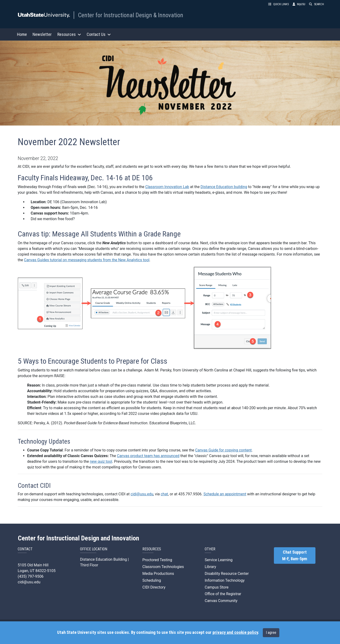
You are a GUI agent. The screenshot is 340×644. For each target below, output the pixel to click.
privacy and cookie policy (235, 632)
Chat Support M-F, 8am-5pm (295, 556)
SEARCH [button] (317, 4)
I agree (271, 633)
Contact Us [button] (99, 34)
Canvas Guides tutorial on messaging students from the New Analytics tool (87, 260)
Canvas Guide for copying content (223, 450)
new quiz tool (101, 461)
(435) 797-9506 (31, 576)
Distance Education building (224, 187)
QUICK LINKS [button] (278, 4)
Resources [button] (69, 34)
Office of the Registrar (223, 594)
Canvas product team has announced (148, 456)
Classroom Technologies (163, 567)
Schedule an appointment (225, 494)
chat (164, 494)
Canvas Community (221, 601)
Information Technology (225, 580)
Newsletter (42, 34)
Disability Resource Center (227, 574)
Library (210, 567)
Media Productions (158, 574)
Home (22, 34)
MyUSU (299, 4)
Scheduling (152, 580)
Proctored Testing (157, 560)
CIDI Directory (154, 587)
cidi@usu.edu (142, 494)
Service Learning (219, 560)
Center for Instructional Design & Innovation (131, 15)
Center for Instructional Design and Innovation (79, 538)
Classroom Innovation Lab (167, 187)
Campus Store (217, 587)
